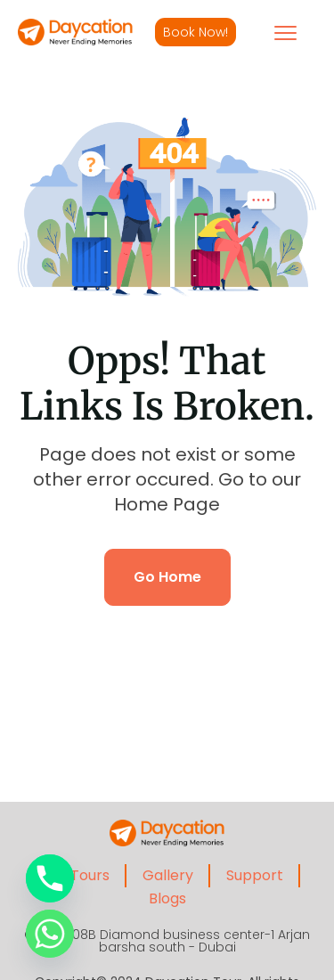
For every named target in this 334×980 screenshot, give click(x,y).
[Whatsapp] (50, 934)
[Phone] (50, 878)
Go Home (167, 577)
